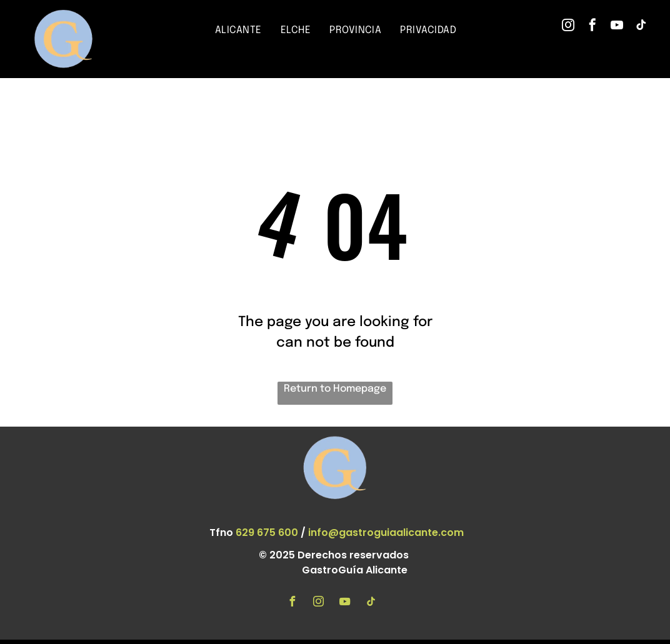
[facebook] (592, 27)
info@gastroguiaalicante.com (386, 533)
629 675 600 (267, 533)
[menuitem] (238, 31)
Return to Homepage (335, 389)
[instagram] (568, 27)
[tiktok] (641, 27)
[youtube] (617, 27)
